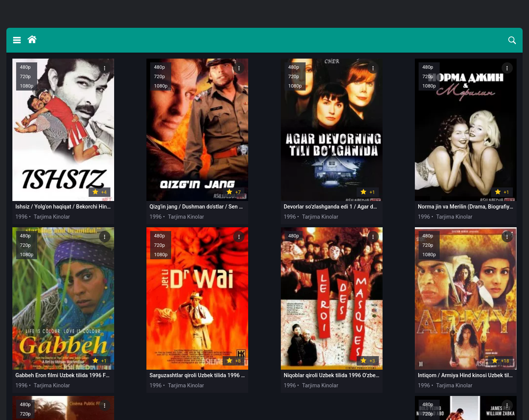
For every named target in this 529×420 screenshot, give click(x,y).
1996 (21, 212)
